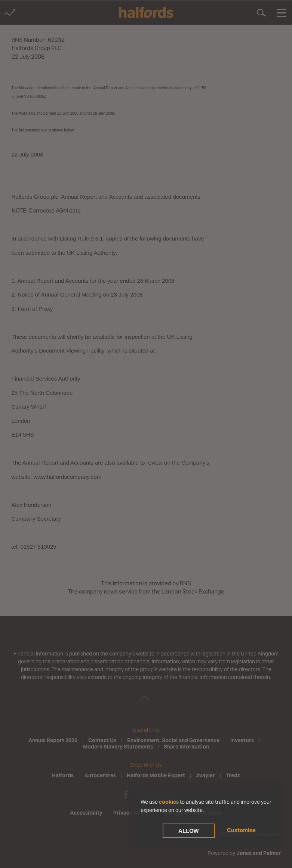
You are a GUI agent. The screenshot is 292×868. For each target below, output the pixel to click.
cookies (169, 802)
